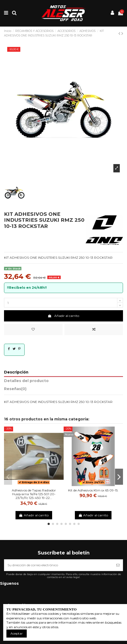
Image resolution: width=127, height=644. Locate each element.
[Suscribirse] (118, 565)
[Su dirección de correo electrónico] (59, 565)
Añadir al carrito (63, 316)
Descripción (16, 372)
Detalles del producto (26, 381)
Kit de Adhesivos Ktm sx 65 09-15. (93, 490)
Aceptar (17, 633)
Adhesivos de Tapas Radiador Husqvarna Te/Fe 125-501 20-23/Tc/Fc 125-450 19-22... (34, 494)
